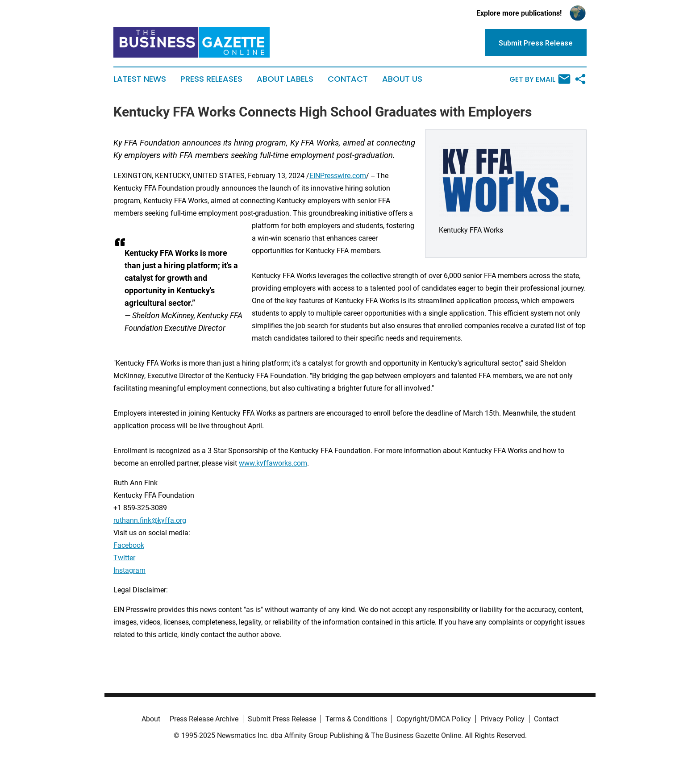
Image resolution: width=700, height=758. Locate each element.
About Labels (285, 79)
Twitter (124, 558)
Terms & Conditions (356, 719)
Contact (348, 79)
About (151, 719)
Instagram (129, 570)
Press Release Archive (204, 719)
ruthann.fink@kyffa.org (150, 520)
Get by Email (540, 79)
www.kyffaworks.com (273, 463)
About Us (402, 79)
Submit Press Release (282, 719)
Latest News (140, 79)
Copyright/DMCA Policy (434, 719)
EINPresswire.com (338, 176)
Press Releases (211, 79)
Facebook (129, 545)
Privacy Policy (502, 719)
